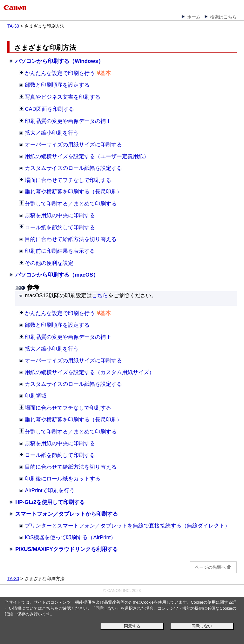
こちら (48, 608)
